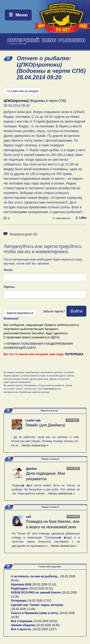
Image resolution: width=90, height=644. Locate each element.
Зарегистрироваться (20, 313)
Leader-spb (33, 420)
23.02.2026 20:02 (45, 621)
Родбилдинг (20, 589)
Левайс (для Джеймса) (45, 425)
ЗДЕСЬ (55, 337)
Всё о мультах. (21, 629)
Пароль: (9, 287)
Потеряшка (19, 601)
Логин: (8, 270)
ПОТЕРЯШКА (74, 354)
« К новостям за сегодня (22, 91)
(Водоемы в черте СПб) (35, 101)
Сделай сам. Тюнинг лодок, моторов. (37, 605)
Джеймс (31, 469)
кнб (28, 517)
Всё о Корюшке (22, 621)
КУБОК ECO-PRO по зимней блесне (36, 593)
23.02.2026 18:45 (48, 625)
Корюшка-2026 (21, 584)
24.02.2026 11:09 (23, 609)
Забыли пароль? (54, 311)
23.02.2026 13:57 (45, 629)
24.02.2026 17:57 (39, 601)
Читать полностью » (35, 445)
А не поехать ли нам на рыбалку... (35, 576)
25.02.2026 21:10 (44, 584)
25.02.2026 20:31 (41, 589)
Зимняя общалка (23, 625)
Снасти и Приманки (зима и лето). (35, 613)
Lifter (81, 218)
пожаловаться (61, 218)
